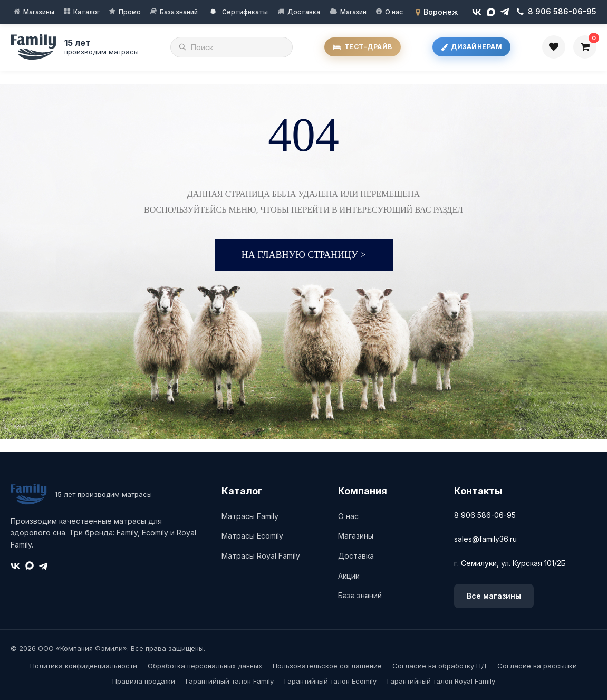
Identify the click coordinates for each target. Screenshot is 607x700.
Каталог (86, 12)
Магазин (353, 12)
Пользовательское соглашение (327, 666)
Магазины (39, 12)
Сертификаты (239, 12)
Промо (130, 12)
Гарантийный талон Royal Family (441, 681)
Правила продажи (144, 681)
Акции (349, 576)
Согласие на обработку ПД (440, 666)
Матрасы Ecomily (252, 536)
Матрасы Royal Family (261, 556)
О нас (394, 12)
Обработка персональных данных (205, 666)
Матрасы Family (250, 516)
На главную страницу (304, 255)
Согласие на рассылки (537, 666)
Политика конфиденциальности (84, 666)
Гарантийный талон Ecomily (330, 681)
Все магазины (494, 596)
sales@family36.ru (485, 539)
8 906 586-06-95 (485, 515)
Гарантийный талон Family (230, 681)
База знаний (179, 12)
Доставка (304, 12)
